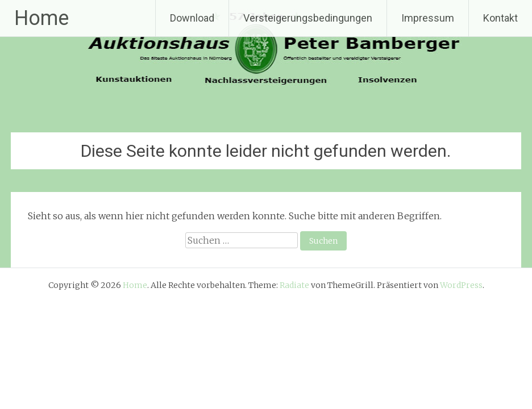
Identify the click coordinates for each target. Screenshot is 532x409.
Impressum (428, 18)
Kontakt (500, 18)
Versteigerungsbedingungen (308, 18)
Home (41, 18)
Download (192, 18)
